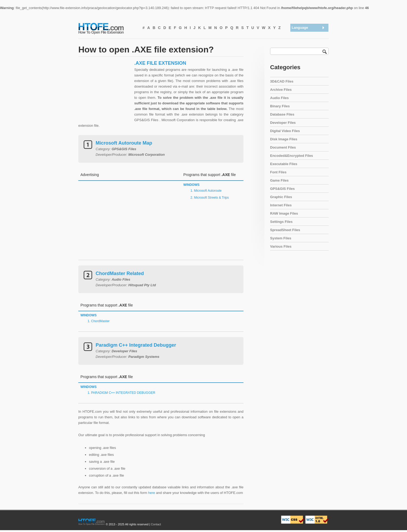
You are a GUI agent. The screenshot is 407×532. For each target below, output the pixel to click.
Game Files (279, 180)
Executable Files (284, 164)
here (152, 493)
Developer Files (283, 123)
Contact (156, 524)
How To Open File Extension (107, 28)
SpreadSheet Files (285, 230)
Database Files (282, 114)
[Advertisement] (105, 93)
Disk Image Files (284, 139)
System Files (281, 238)
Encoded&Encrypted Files (292, 156)
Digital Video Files (285, 131)
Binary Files (280, 106)
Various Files (281, 246)
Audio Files (279, 98)
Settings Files (281, 222)
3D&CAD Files (282, 81)
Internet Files (281, 205)
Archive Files (281, 90)
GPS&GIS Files (282, 189)
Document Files (283, 147)
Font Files (278, 172)
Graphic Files (281, 197)
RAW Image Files (284, 213)
